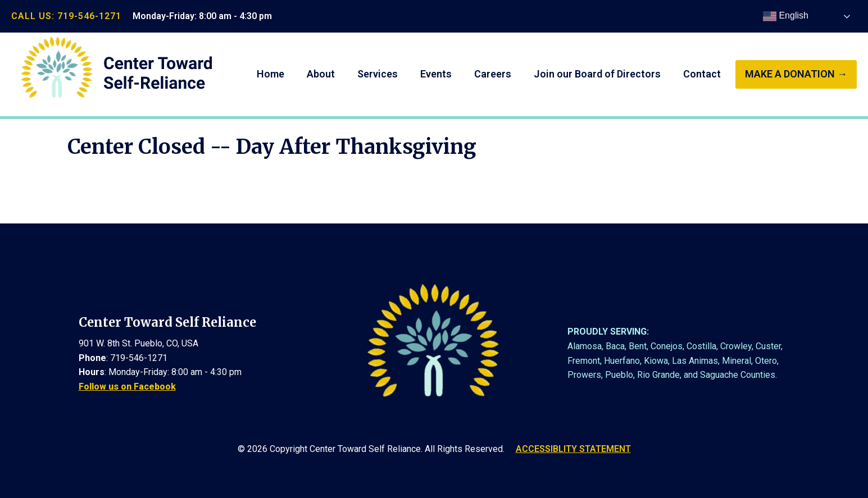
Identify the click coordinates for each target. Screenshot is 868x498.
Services (378, 74)
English (786, 16)
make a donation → (796, 74)
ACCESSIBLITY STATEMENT (573, 449)
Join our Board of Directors (597, 74)
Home (271, 74)
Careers (493, 74)
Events (436, 74)
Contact (702, 74)
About (321, 74)
